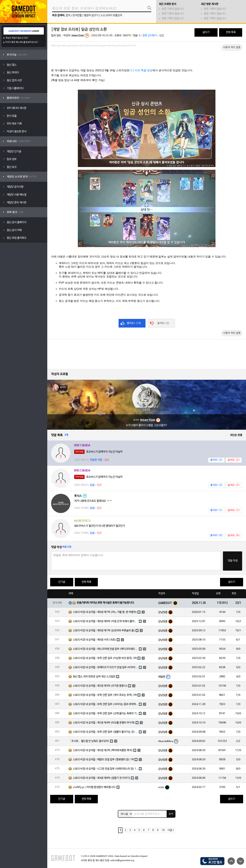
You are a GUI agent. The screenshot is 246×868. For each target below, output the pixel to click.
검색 (171, 814)
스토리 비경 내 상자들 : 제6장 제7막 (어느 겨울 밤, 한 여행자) (105, 612)
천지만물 (77, 15)
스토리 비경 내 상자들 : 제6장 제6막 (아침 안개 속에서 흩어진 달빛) (106, 621)
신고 (162, 36)
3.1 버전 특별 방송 (141, 70)
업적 (68, 15)
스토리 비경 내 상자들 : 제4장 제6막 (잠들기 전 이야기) (102, 778)
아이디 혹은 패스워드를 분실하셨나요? (22, 42)
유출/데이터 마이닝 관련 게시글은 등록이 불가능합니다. (106, 603)
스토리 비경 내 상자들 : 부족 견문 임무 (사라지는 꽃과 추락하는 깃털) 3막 (106, 704)
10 (163, 830)
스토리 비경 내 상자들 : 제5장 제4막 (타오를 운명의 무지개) (104, 723)
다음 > (171, 830)
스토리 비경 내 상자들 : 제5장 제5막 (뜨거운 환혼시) (100, 686)
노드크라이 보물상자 (111, 15)
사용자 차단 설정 (232, 47)
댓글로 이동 (96, 460)
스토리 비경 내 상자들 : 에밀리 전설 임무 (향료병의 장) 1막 (103, 760)
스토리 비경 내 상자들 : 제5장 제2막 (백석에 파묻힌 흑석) (103, 750)
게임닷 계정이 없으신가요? (17, 38)
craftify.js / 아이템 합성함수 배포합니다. (94, 787)
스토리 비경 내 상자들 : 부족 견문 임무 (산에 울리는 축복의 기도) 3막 (106, 714)
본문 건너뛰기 (150, 36)
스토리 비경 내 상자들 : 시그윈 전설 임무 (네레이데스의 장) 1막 (106, 769)
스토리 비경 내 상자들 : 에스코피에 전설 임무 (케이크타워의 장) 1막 (106, 649)
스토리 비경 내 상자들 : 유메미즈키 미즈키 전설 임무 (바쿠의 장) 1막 (106, 667)
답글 (92, 485)
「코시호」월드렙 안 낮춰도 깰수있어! (89, 741)
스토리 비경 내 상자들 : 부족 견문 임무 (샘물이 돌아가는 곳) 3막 (106, 732)
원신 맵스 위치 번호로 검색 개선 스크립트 (94, 677)
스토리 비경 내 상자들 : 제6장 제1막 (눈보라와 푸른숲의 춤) (104, 631)
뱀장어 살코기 (91, 15)
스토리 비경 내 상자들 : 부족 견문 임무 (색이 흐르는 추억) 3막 (105, 695)
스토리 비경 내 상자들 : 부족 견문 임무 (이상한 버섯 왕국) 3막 (105, 658)
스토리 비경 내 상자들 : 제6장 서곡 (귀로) (94, 640)
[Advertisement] (147, 59)
